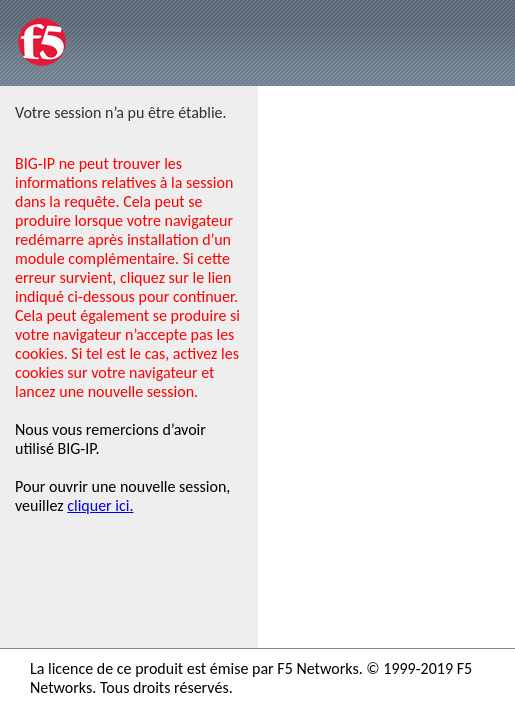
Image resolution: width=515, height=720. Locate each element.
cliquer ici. (100, 505)
